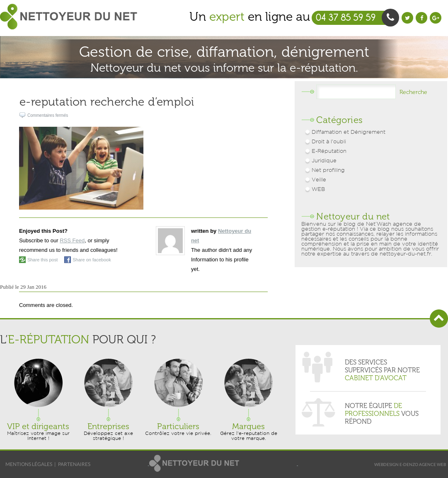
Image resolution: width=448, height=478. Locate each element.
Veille (319, 180)
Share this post (42, 260)
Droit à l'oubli (329, 142)
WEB (318, 190)
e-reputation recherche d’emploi (107, 102)
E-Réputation (329, 151)
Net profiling (328, 170)
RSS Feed (72, 240)
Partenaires (74, 464)
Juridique (324, 161)
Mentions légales (29, 464)
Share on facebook (92, 260)
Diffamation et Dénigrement (349, 132)
